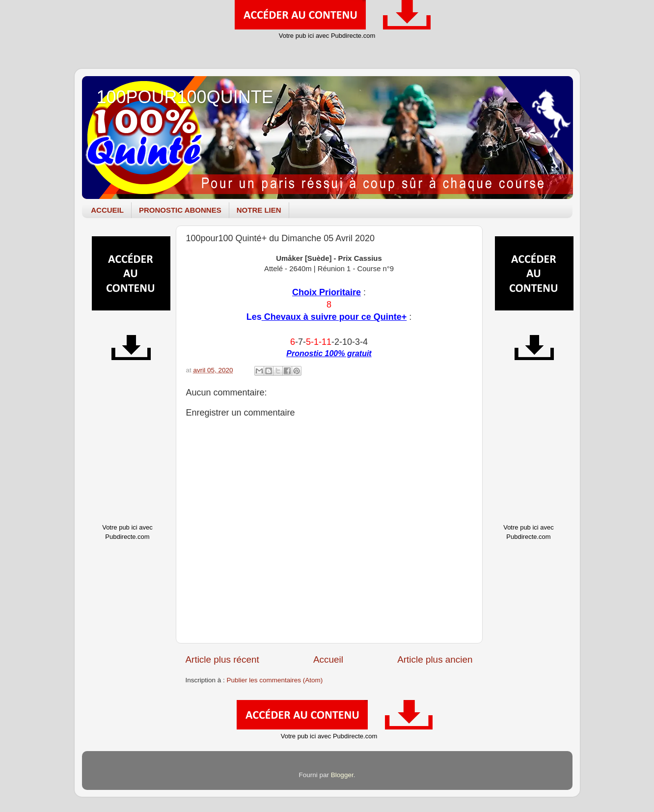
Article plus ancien (435, 659)
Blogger (342, 775)
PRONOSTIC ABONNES (180, 210)
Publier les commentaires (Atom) (275, 680)
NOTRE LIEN (259, 210)
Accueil (328, 659)
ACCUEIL (107, 210)
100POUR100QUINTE (185, 97)
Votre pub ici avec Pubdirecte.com (327, 36)
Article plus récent (222, 659)
